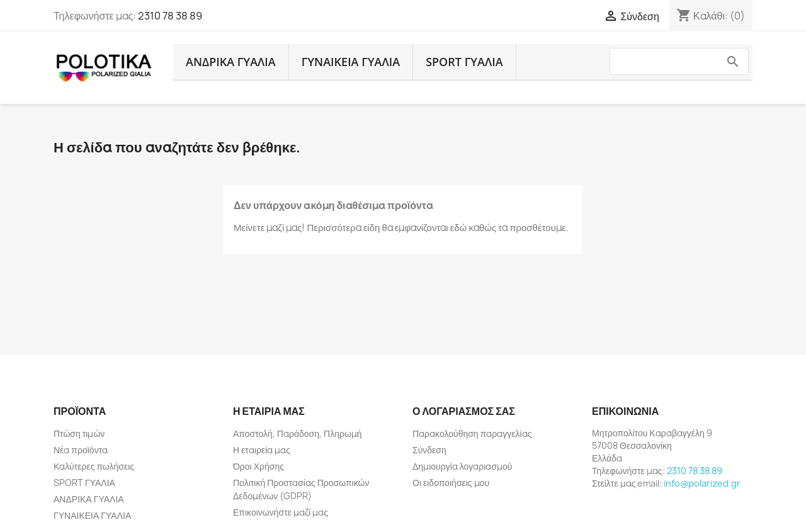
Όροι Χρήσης (258, 466)
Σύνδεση (429, 450)
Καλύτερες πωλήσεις (94, 466)
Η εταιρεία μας (262, 450)
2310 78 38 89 (170, 16)
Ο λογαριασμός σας (464, 411)
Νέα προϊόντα (81, 450)
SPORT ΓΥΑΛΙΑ (464, 62)
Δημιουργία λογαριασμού (463, 466)
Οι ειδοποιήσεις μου (451, 483)
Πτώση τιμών (79, 433)
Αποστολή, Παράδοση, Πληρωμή (298, 433)
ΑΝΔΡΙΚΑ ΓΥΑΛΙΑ (231, 62)
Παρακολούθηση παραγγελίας (472, 433)
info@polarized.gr (702, 483)
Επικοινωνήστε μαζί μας (281, 512)
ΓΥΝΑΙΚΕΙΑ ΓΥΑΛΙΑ (351, 62)
